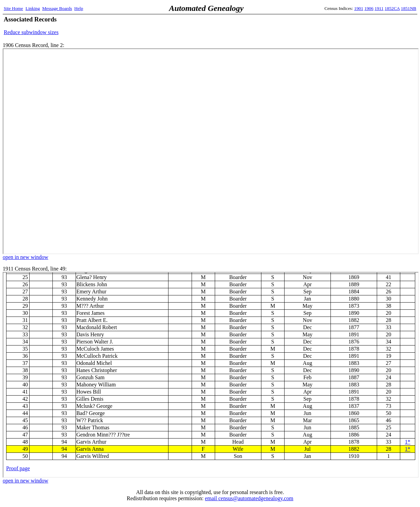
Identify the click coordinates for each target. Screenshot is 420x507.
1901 (359, 8)
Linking (33, 8)
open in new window (26, 257)
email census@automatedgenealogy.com (249, 498)
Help (79, 8)
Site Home (13, 8)
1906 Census (211, 151)
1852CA (392, 8)
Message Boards (57, 8)
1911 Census (211, 375)
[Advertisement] (337, 26)
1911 (379, 8)
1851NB (409, 8)
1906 (369, 8)
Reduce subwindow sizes (31, 32)
